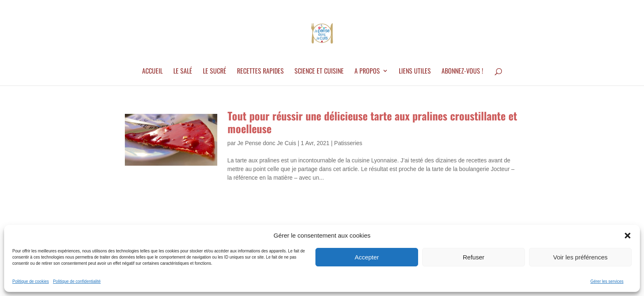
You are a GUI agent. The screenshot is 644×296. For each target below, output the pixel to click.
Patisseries (348, 143)
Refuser (474, 257)
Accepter (367, 257)
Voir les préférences (581, 257)
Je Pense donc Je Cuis (267, 143)
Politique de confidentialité (77, 281)
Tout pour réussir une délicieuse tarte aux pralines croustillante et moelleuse (372, 122)
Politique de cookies (31, 281)
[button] (628, 236)
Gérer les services (607, 281)
